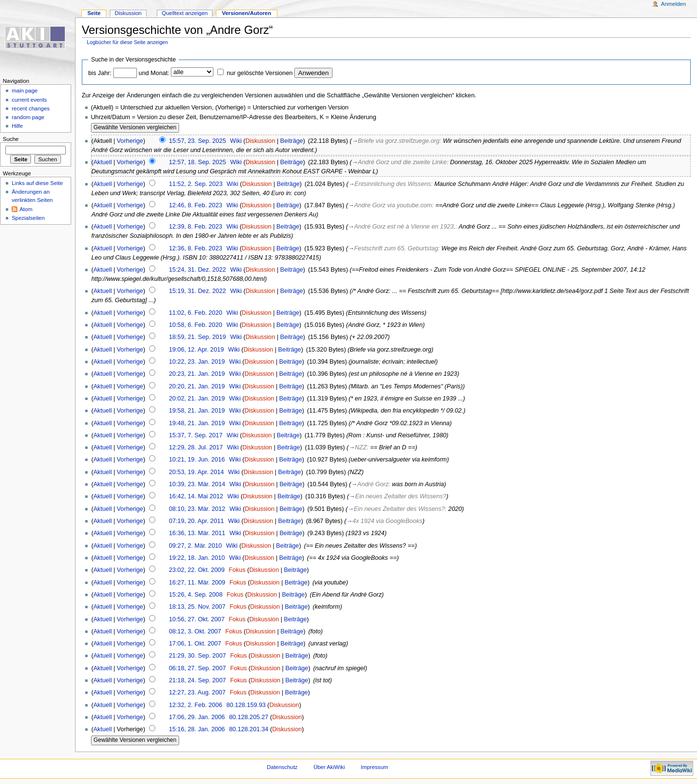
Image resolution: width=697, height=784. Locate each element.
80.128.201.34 (249, 729)
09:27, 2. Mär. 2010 (195, 546)
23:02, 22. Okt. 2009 (197, 570)
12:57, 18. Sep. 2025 (197, 162)
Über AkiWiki (329, 767)
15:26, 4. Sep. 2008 (196, 595)
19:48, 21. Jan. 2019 (197, 423)
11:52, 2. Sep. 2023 (196, 184)
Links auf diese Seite (37, 183)
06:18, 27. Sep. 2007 (197, 668)
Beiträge (292, 141)
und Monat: (154, 73)
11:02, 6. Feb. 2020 (196, 313)
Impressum (374, 767)
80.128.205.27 (249, 717)
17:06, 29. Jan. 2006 (197, 717)
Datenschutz (282, 767)
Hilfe (17, 126)
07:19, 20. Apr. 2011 (197, 521)
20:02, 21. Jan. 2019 (197, 399)
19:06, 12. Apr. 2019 (197, 350)
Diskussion (260, 141)
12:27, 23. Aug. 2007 (197, 692)
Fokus (237, 570)
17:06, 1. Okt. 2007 (195, 644)
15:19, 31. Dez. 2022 (197, 291)
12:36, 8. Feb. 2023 (196, 248)
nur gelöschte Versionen (259, 73)
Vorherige (130, 141)
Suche (11, 139)
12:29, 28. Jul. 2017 (196, 447)
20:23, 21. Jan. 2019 (197, 374)
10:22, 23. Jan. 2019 (197, 362)
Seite (94, 13)
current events (29, 100)
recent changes (30, 108)
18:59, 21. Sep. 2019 (197, 337)
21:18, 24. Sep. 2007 (197, 680)
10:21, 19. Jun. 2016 (197, 460)
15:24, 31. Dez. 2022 (197, 270)
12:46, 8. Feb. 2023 (196, 205)
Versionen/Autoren (246, 13)
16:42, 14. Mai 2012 (196, 496)
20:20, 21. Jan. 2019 (197, 386)
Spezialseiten (28, 218)
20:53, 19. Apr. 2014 (197, 472)
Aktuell (103, 162)
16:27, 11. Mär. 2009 (197, 583)
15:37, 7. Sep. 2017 (196, 435)
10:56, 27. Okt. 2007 (197, 619)
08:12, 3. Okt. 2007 (195, 631)
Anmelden (674, 4)
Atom (26, 209)
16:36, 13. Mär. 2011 (197, 533)
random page (28, 117)
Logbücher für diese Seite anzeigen (127, 42)
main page (25, 91)
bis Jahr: (100, 73)
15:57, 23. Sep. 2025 (197, 141)
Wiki (236, 141)
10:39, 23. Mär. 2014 (197, 484)
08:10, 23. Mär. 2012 (197, 509)
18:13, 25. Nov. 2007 (197, 607)
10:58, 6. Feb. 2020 (196, 325)
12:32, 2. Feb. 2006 (196, 705)
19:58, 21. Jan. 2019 (197, 411)
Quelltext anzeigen (185, 13)
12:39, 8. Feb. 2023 (196, 227)
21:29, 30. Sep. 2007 (197, 656)
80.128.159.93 (246, 705)
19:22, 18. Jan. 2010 (197, 558)
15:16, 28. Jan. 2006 (197, 729)
